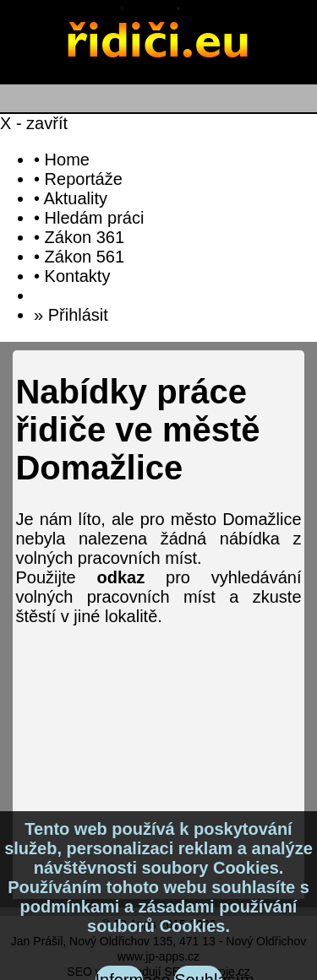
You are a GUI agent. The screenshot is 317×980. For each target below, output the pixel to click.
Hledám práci (95, 218)
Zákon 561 (85, 257)
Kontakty (78, 276)
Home (67, 160)
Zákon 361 (85, 237)
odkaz (120, 577)
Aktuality (75, 198)
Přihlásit (78, 315)
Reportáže (84, 179)
